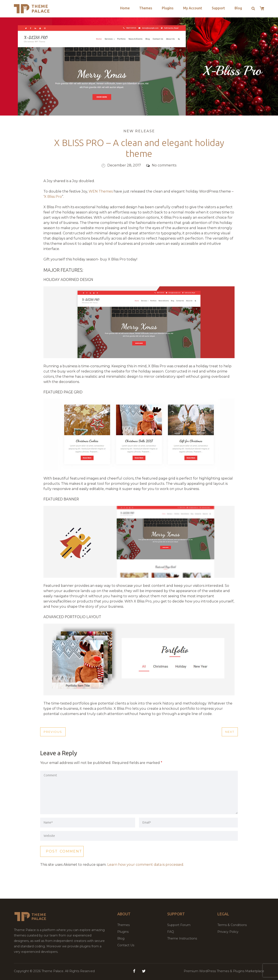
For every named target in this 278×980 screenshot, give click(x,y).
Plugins (168, 8)
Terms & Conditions (232, 925)
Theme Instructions (182, 938)
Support (218, 8)
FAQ (171, 932)
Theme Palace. (53, 971)
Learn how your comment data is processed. (146, 865)
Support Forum (179, 925)
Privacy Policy (228, 932)
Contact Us (126, 945)
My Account (193, 8)
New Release (139, 131)
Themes (146, 8)
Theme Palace (41, 9)
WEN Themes (101, 191)
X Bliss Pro (53, 197)
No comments (161, 165)
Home (125, 8)
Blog (238, 8)
